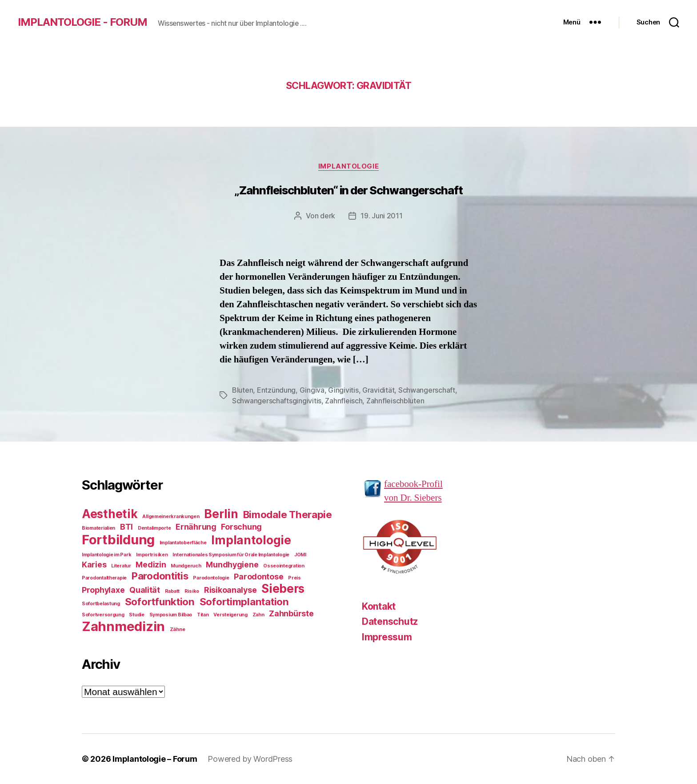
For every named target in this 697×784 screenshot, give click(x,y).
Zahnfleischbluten (395, 401)
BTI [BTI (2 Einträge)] (126, 527)
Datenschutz (390, 621)
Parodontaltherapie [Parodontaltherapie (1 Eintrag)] (104, 578)
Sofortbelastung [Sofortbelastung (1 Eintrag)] (101, 604)
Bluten (242, 390)
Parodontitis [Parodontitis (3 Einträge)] (160, 576)
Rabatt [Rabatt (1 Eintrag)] (172, 591)
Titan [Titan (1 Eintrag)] (203, 615)
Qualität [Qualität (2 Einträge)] (145, 590)
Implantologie (348, 166)
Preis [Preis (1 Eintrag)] (294, 578)
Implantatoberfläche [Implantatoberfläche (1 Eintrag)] (183, 543)
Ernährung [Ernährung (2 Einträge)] (196, 527)
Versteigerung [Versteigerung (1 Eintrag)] (230, 615)
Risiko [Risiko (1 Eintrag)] (192, 591)
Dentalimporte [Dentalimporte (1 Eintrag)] (154, 528)
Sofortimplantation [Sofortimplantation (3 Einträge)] (244, 601)
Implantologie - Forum (82, 22)
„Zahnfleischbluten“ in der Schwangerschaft (348, 190)
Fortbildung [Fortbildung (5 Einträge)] (118, 540)
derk (328, 216)
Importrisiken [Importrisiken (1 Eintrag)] (152, 555)
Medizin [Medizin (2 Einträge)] (151, 565)
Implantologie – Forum (155, 759)
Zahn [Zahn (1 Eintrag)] (258, 615)
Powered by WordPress (250, 759)
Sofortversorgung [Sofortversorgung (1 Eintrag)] (103, 615)
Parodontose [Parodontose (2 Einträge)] (258, 577)
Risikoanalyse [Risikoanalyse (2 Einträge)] (230, 590)
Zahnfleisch (344, 401)
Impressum (387, 637)
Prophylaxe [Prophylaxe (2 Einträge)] (103, 590)
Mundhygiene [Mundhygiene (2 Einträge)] (232, 565)
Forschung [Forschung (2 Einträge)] (241, 527)
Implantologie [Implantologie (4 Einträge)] (251, 540)
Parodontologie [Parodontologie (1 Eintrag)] (211, 578)
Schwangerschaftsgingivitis (277, 401)
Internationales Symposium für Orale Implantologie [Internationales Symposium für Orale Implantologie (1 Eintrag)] (231, 555)
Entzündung (276, 390)
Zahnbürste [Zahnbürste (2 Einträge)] (291, 613)
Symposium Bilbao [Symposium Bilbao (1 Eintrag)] (171, 615)
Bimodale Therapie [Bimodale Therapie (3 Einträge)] (288, 514)
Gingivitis (343, 390)
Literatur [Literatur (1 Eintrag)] (121, 566)
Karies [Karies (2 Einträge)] (94, 565)
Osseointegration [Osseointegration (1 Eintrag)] (284, 566)
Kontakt (379, 606)
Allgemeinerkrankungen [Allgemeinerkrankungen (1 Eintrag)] (171, 517)
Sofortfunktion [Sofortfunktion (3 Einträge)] (160, 601)
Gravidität (378, 390)
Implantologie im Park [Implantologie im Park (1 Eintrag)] (106, 555)
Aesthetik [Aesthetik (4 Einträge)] (110, 514)
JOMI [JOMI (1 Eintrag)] (300, 555)
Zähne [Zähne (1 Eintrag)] (178, 629)
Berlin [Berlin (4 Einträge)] (221, 514)
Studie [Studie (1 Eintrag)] (136, 615)
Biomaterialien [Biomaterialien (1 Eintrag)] (98, 528)
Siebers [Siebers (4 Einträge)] (283, 589)
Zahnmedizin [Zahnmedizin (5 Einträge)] (123, 626)
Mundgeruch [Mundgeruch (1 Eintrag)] (186, 566)
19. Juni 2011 (382, 216)
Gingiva (312, 390)
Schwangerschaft (427, 390)
